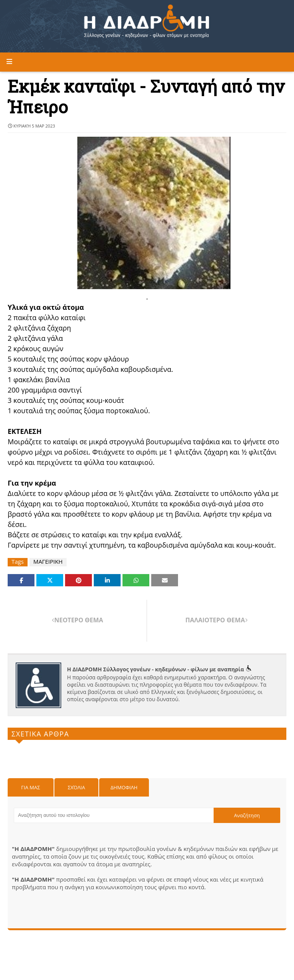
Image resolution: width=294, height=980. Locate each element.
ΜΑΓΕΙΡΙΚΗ (48, 562)
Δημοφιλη (124, 787)
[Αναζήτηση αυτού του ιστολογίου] (114, 815)
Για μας (30, 787)
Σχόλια (76, 787)
